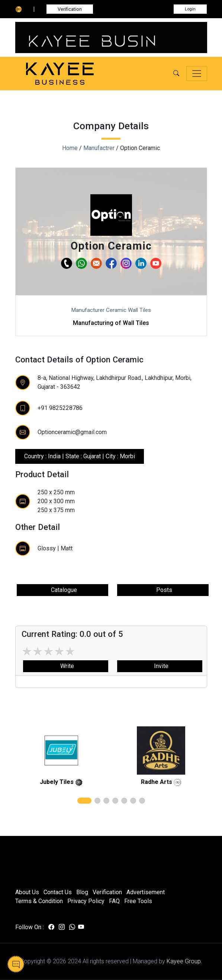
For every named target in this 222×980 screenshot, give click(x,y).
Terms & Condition (39, 901)
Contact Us (58, 892)
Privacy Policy (86, 901)
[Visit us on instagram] (62, 927)
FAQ (114, 901)
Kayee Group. (184, 961)
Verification (70, 9)
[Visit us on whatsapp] (72, 927)
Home (70, 148)
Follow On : (30, 927)
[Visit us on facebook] (51, 927)
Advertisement (146, 892)
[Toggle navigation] (197, 74)
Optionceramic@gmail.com (72, 432)
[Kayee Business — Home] (71, 74)
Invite (160, 666)
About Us (27, 892)
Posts (163, 590)
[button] (176, 74)
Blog (82, 892)
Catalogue (62, 590)
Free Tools (138, 901)
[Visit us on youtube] (81, 927)
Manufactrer (99, 148)
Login (190, 9)
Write (66, 666)
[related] (61, 751)
